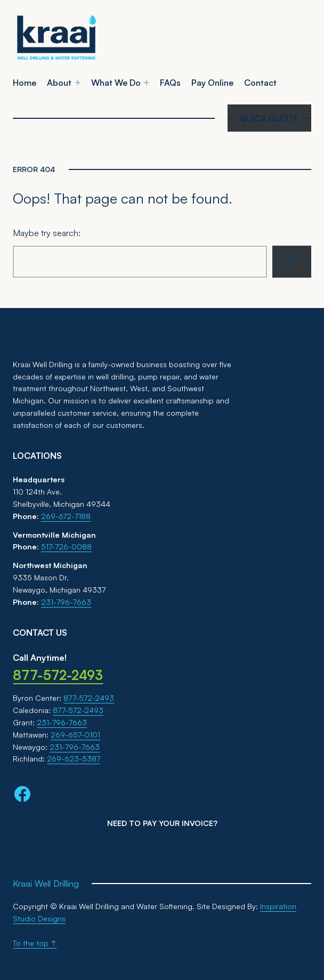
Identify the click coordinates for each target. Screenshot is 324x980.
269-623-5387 (74, 759)
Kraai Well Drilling (46, 884)
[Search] (291, 262)
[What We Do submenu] (147, 83)
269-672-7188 (66, 516)
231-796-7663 (66, 602)
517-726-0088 (66, 546)
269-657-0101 (75, 735)
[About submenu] (78, 83)
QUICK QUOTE (269, 118)
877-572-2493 (89, 698)
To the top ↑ (35, 943)
